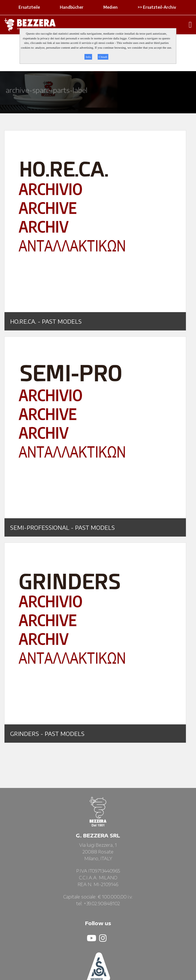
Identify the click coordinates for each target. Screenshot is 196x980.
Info (88, 57)
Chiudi (103, 57)
